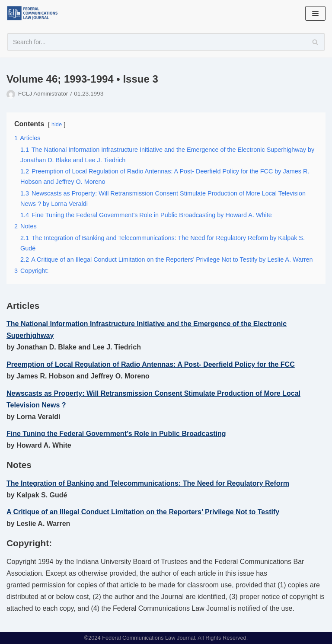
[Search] (166, 42)
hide (57, 124)
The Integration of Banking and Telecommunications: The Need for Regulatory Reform (148, 483)
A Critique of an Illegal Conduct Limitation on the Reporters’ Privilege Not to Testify (143, 512)
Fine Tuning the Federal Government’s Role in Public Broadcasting (116, 434)
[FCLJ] (35, 13)
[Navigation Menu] (315, 13)
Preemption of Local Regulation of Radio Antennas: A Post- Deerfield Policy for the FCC (151, 364)
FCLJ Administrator (43, 94)
